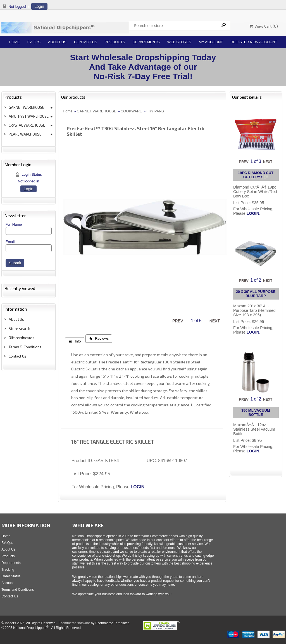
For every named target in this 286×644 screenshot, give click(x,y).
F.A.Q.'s (34, 42)
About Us (57, 42)
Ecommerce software (74, 623)
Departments (146, 42)
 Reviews (99, 338)
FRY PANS (155, 111)
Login (39, 6)
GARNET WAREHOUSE (26, 107)
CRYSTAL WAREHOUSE (27, 125)
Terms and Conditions (18, 590)
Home (14, 42)
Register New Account (254, 42)
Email (10, 242)
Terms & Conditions (25, 347)
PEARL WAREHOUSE (25, 134)
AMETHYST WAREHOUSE (29, 116)
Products (115, 42)
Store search (19, 329)
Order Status (11, 576)
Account (7, 583)
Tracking (8, 570)
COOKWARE (131, 111)
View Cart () (264, 26)
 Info (75, 341)
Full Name (14, 224)
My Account (211, 42)
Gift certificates (22, 338)
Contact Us (86, 42)
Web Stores (179, 42)
